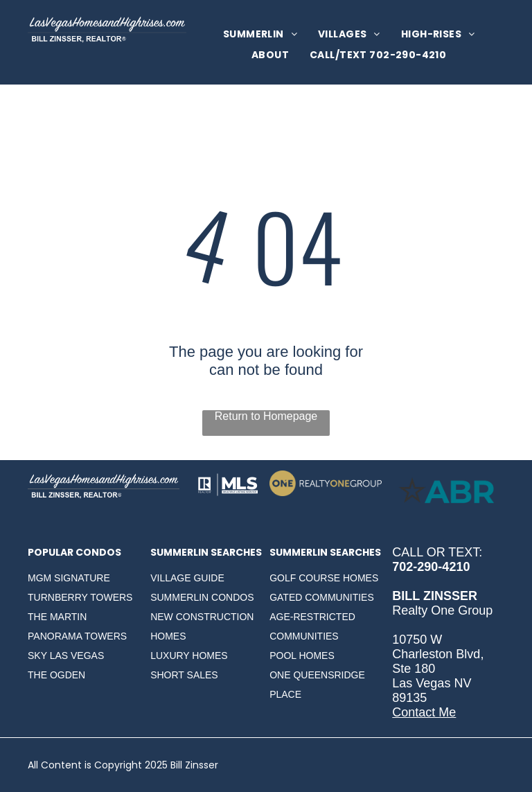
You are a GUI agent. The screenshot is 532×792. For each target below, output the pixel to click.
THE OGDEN (56, 675)
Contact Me (424, 712)
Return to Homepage (266, 416)
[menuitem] (260, 34)
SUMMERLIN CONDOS (202, 597)
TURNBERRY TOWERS (80, 597)
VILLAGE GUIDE (187, 578)
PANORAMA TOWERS (77, 636)
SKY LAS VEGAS (66, 655)
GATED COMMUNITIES (322, 597)
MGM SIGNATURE (69, 578)
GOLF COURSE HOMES (324, 578)
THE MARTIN (57, 617)
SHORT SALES (184, 675)
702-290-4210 (431, 567)
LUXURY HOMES (189, 655)
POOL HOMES (302, 655)
